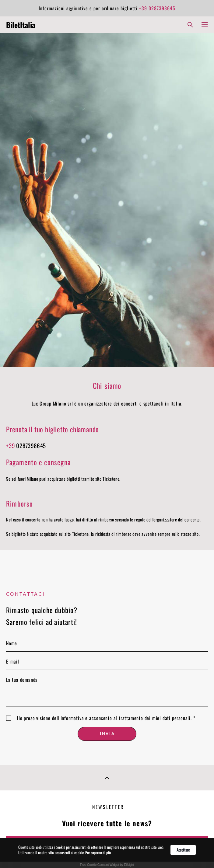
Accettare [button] (183, 850)
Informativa (72, 718)
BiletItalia (21, 25)
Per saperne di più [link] (98, 853)
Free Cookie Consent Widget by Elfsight (107, 865)
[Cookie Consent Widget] (107, 853)
